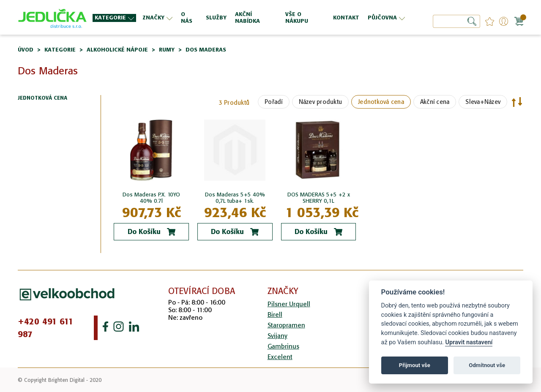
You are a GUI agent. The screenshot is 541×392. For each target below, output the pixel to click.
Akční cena (435, 102)
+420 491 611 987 (46, 328)
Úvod (26, 50)
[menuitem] (114, 18)
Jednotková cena (381, 102)
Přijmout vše (415, 365)
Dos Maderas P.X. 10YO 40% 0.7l (151, 198)
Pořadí (274, 102)
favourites (490, 21)
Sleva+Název (483, 102)
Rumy (167, 50)
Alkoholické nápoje (117, 50)
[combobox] (456, 21)
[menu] (250, 18)
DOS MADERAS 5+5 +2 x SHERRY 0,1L (319, 198)
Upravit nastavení (469, 342)
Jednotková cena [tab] (42, 98)
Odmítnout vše (487, 365)
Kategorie (60, 50)
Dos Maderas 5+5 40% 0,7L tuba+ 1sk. (235, 198)
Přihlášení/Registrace (504, 21)
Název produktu (321, 102)
